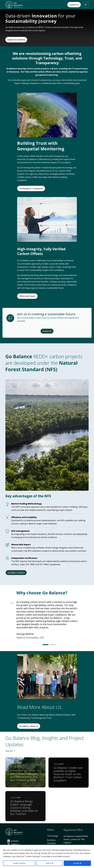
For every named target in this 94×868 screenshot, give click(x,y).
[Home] (15, 5)
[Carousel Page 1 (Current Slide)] (43, 645)
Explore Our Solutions (16, 40)
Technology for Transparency (31, 189)
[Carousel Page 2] (51, 645)
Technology (53, 836)
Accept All (77, 863)
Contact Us (74, 5)
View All (10, 751)
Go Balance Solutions (16, 573)
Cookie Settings (19, 863)
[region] (47, 856)
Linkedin (13, 841)
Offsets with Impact (27, 296)
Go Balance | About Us (29, 726)
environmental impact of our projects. (54, 162)
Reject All (50, 863)
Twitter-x (13, 844)
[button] (86, 5)
